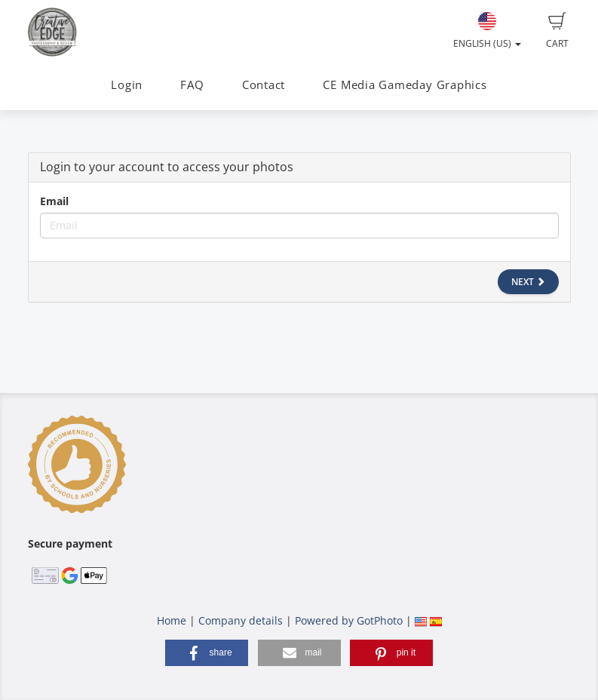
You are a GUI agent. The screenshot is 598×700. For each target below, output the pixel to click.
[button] (207, 653)
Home (172, 620)
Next (528, 282)
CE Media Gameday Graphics (405, 85)
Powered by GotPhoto (349, 620)
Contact (264, 85)
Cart (557, 31)
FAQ (192, 85)
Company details (241, 620)
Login (127, 85)
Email (54, 201)
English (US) (487, 31)
